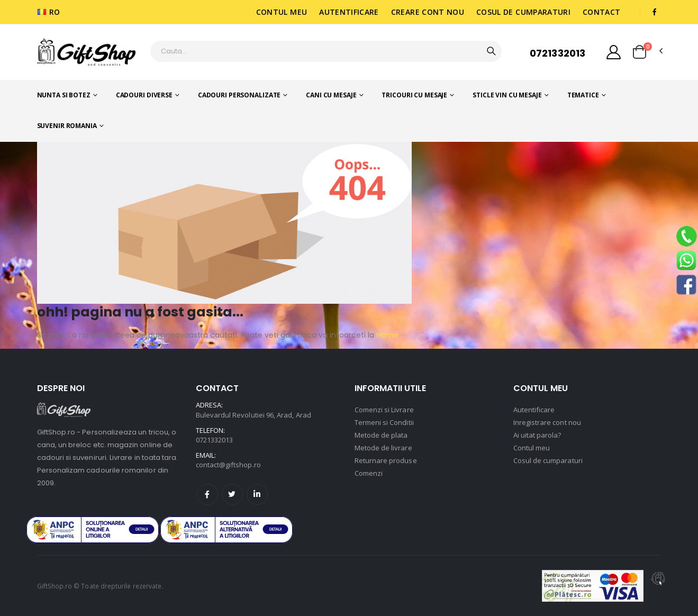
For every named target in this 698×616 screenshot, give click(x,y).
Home (386, 335)
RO (49, 12)
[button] (640, 52)
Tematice (583, 95)
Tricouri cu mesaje (414, 95)
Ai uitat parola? (537, 435)
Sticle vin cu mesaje (507, 95)
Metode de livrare (383, 448)
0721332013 (558, 53)
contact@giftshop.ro (228, 465)
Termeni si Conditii (384, 422)
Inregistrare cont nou (547, 422)
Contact (601, 12)
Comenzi (369, 473)
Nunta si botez (64, 95)
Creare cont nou (428, 12)
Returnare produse (386, 460)
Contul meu (282, 12)
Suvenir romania (67, 126)
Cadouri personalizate (239, 95)
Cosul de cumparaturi (523, 12)
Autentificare (349, 12)
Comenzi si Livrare (384, 410)
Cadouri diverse (144, 95)
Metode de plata (381, 435)
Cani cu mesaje (331, 95)
